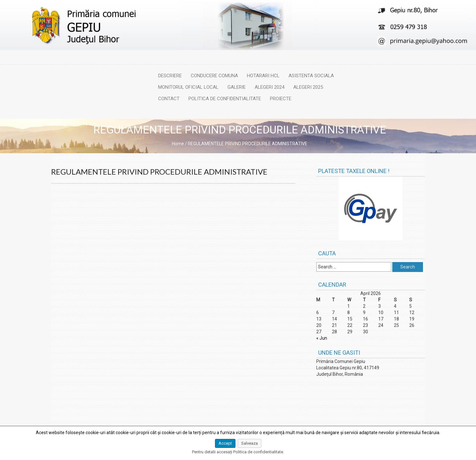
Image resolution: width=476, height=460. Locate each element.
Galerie (237, 87)
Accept (225, 443)
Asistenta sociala (311, 76)
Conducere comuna (214, 76)
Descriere (170, 76)
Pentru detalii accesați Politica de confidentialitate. (238, 452)
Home (178, 144)
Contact (169, 99)
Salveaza (250, 443)
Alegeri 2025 (308, 87)
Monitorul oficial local (188, 87)
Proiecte (281, 99)
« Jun (322, 338)
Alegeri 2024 (269, 87)
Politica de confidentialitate (225, 99)
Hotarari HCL (263, 76)
